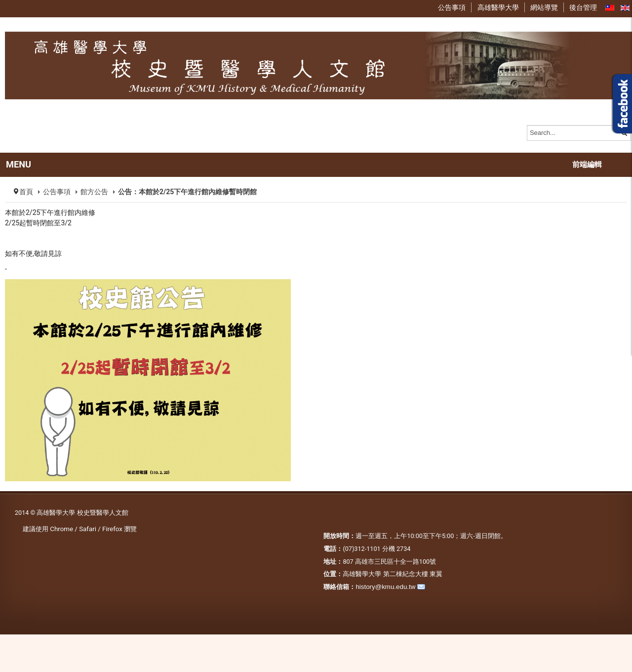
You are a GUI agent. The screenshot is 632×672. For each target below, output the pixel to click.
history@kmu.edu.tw (385, 587)
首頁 (26, 192)
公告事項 (57, 192)
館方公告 (94, 192)
